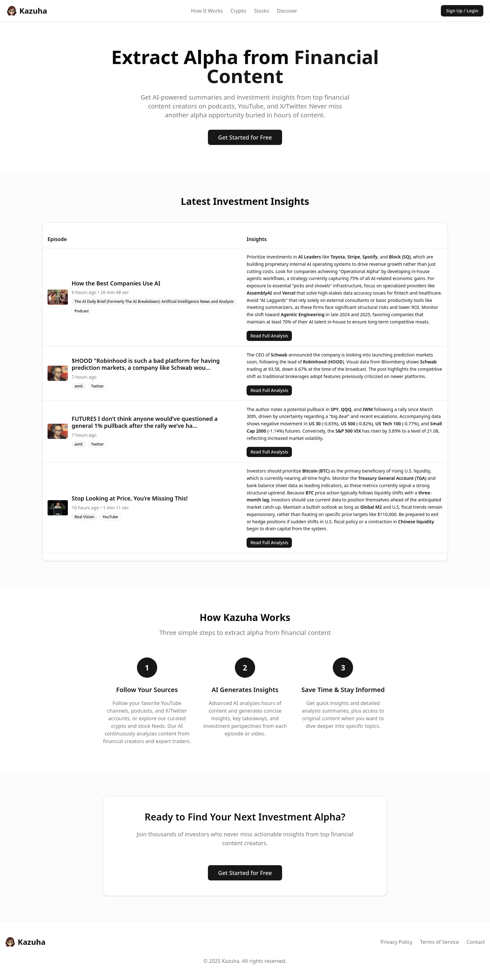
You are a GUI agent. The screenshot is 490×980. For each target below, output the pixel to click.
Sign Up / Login (462, 11)
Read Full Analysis (269, 336)
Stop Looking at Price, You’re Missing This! (130, 498)
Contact (476, 942)
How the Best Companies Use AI (116, 283)
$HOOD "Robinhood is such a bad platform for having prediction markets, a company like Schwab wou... (146, 364)
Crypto (238, 11)
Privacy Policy (396, 942)
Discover (287, 11)
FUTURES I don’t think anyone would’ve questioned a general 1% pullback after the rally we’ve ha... (145, 422)
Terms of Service (439, 942)
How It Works (207, 11)
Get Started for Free (245, 137)
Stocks (261, 11)
